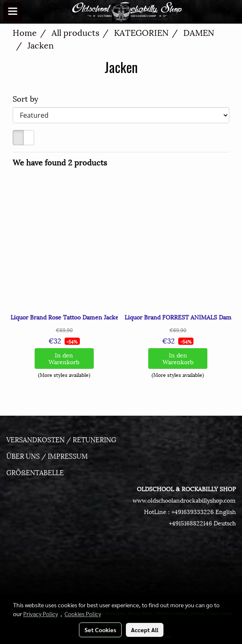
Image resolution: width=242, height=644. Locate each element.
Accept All (145, 630)
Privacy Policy (41, 614)
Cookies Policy (83, 614)
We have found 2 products (60, 162)
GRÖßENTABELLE (35, 472)
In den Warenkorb (64, 358)
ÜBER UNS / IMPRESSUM (47, 456)
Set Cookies (100, 630)
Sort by (29, 98)
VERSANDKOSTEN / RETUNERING (61, 439)
